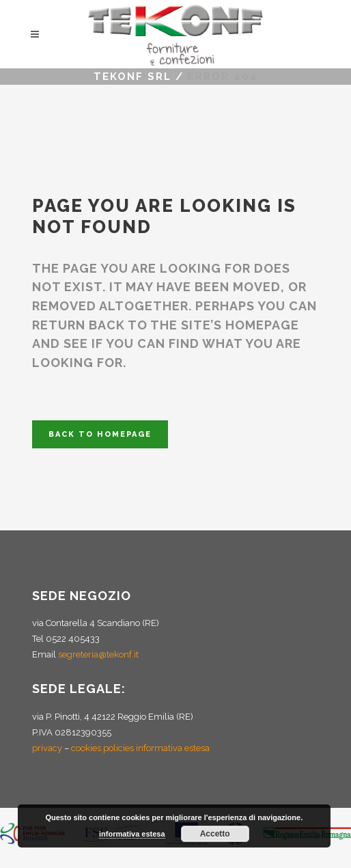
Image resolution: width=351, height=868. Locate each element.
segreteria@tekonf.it (98, 654)
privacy (47, 748)
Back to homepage (100, 434)
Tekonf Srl (132, 77)
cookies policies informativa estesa (140, 748)
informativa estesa (132, 834)
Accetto (215, 834)
